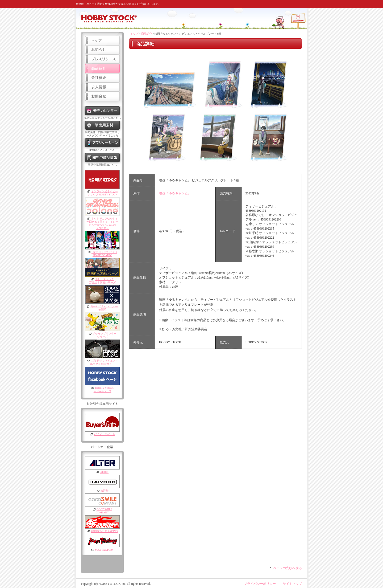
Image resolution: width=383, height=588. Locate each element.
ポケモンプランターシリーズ (105, 335)
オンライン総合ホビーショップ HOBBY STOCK (103, 193)
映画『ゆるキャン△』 (175, 193)
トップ (134, 34)
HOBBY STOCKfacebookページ (104, 389)
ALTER (104, 472)
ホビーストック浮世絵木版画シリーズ (102, 281)
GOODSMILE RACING (105, 531)
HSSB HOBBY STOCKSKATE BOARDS (104, 254)
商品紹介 (147, 34)
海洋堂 (105, 491)
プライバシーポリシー (260, 584)
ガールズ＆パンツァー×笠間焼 (105, 308)
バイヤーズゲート (105, 434)
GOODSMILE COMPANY (104, 511)
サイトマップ (292, 584)
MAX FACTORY (104, 550)
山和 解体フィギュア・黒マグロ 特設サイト (104, 362)
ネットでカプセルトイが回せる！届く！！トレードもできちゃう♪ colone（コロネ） (102, 223)
